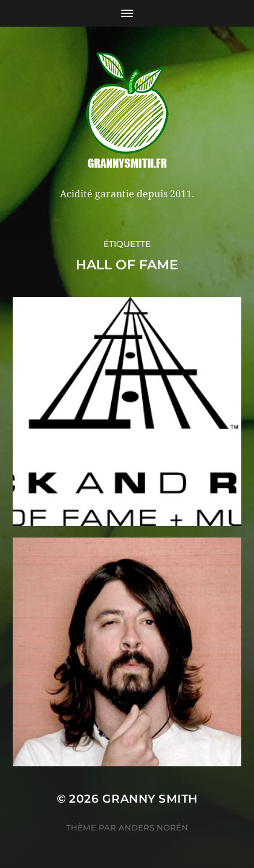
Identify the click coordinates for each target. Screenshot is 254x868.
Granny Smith (150, 799)
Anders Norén (153, 827)
